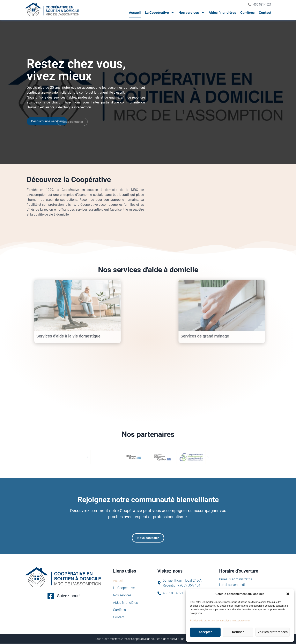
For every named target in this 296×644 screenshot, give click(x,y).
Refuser (240, 632)
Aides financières (222, 13)
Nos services (191, 13)
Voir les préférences (274, 632)
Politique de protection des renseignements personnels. (221, 621)
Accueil (135, 13)
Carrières (247, 13)
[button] (288, 594)
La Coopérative (160, 13)
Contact (265, 13)
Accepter (206, 632)
